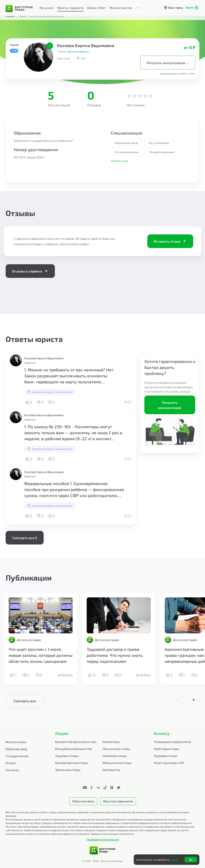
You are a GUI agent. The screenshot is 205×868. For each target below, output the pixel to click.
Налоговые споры (167, 749)
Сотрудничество (17, 756)
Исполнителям (16, 742)
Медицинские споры (117, 763)
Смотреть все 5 (25, 538)
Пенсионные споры (116, 749)
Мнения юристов (121, 8)
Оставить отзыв (170, 241)
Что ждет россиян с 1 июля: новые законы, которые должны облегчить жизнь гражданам (41, 655)
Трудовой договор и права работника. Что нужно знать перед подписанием (115, 655)
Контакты (12, 770)
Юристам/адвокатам (118, 801)
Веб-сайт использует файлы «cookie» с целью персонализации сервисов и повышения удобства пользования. (69, 812)
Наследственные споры (72, 763)
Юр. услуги (47, 8)
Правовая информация (103, 839)
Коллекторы (111, 742)
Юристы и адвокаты (70, 8)
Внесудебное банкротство (74, 749)
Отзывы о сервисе (30, 271)
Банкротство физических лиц (76, 742)
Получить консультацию (168, 63)
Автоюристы (111, 770)
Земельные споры (68, 770)
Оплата (11, 763)
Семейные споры (115, 756)
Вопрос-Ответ (97, 8)
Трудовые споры (67, 756)
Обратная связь (17, 749)
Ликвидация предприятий (172, 742)
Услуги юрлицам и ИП (169, 763)
